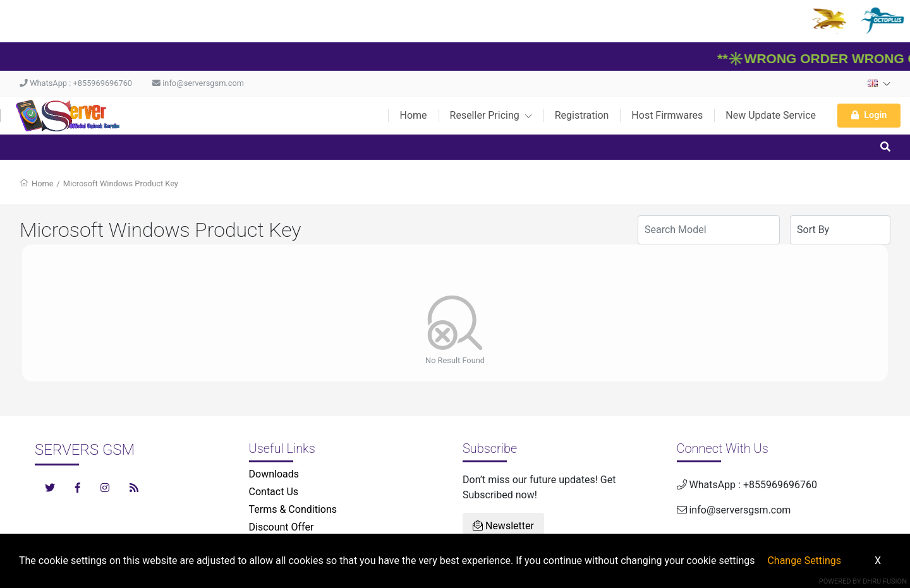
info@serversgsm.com (198, 83)
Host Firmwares (667, 115)
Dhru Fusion (885, 581)
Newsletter (503, 526)
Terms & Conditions (293, 509)
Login (869, 115)
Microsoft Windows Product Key (121, 183)
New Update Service (771, 115)
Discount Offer (282, 527)
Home (413, 115)
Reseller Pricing (491, 115)
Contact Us (274, 492)
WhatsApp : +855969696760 (76, 83)
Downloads (274, 474)
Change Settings (804, 561)
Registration (582, 115)
